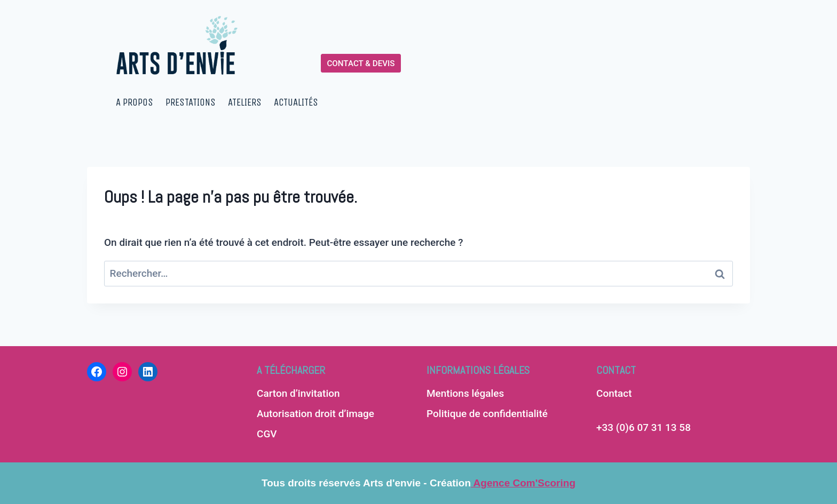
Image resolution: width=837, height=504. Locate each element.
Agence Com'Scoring (523, 483)
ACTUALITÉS (296, 102)
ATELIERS (245, 102)
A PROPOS (135, 102)
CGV (267, 434)
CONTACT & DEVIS (361, 63)
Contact (614, 393)
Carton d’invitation (298, 393)
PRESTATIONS (191, 102)
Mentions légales (465, 393)
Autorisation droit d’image (315, 414)
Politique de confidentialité (487, 414)
